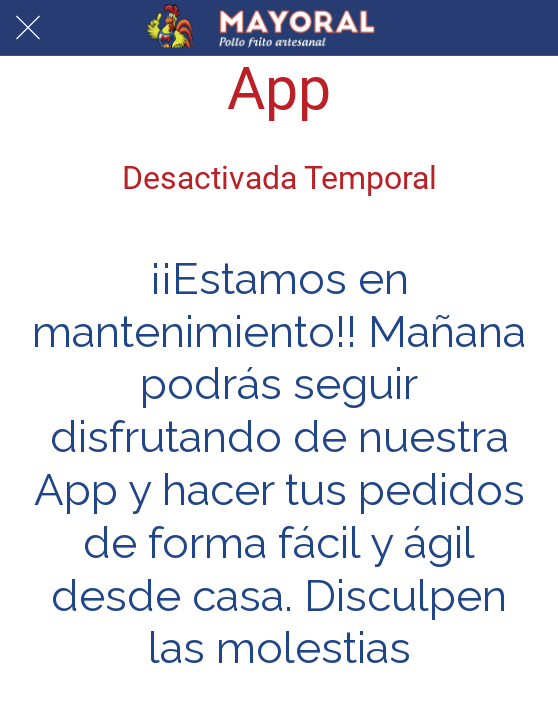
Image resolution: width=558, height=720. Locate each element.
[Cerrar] (28, 28)
